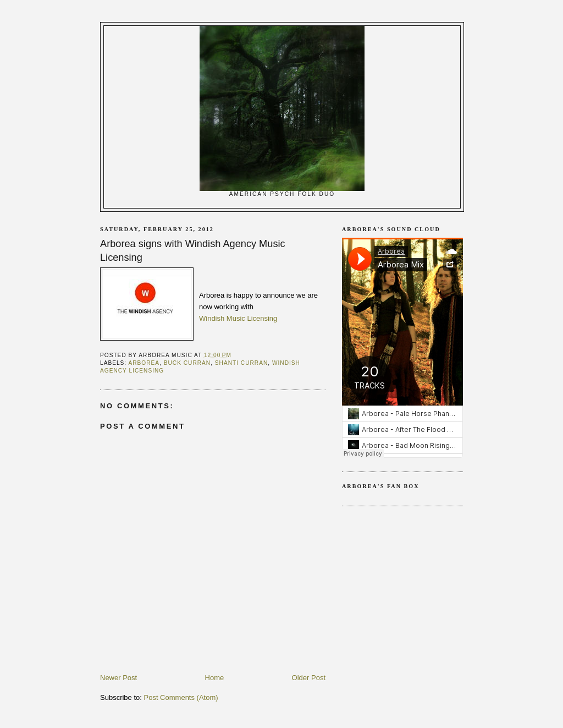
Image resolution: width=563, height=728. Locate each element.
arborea (144, 363)
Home (215, 678)
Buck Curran (187, 363)
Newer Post (118, 678)
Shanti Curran (241, 363)
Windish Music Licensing (238, 318)
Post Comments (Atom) (181, 697)
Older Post (309, 678)
